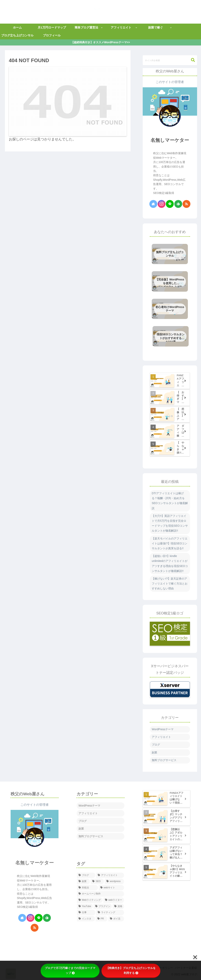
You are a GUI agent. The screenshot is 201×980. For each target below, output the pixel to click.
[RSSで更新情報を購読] (186, 204)
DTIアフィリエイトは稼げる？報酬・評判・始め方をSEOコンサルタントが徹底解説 (170, 501)
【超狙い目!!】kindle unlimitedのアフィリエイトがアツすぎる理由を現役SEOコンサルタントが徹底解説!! (170, 563)
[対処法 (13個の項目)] (87, 888)
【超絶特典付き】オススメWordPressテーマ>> (101, 42)
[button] (191, 60)
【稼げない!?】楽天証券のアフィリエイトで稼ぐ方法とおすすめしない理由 (170, 584)
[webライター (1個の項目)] (114, 900)
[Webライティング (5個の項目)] (90, 900)
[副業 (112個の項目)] (83, 881)
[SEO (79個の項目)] (97, 881)
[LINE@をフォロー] (170, 204)
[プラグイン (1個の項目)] (103, 906)
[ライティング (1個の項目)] (110, 913)
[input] (170, 60)
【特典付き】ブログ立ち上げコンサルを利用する (131, 970)
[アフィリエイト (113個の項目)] (110, 875)
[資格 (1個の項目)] (118, 906)
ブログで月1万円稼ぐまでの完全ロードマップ (70, 970)
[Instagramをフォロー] (162, 204)
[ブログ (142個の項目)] (86, 875)
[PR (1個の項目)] (102, 919)
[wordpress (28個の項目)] (114, 881)
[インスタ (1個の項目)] (86, 919)
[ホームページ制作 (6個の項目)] (100, 894)
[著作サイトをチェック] (153, 204)
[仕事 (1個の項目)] (86, 913)
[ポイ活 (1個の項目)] (116, 919)
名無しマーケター (170, 140)
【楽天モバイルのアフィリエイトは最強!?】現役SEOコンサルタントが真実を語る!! (170, 543)
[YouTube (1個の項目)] (85, 906)
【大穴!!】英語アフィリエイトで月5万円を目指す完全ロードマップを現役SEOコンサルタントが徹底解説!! (170, 523)
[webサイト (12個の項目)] (111, 888)
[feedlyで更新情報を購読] (178, 204)
